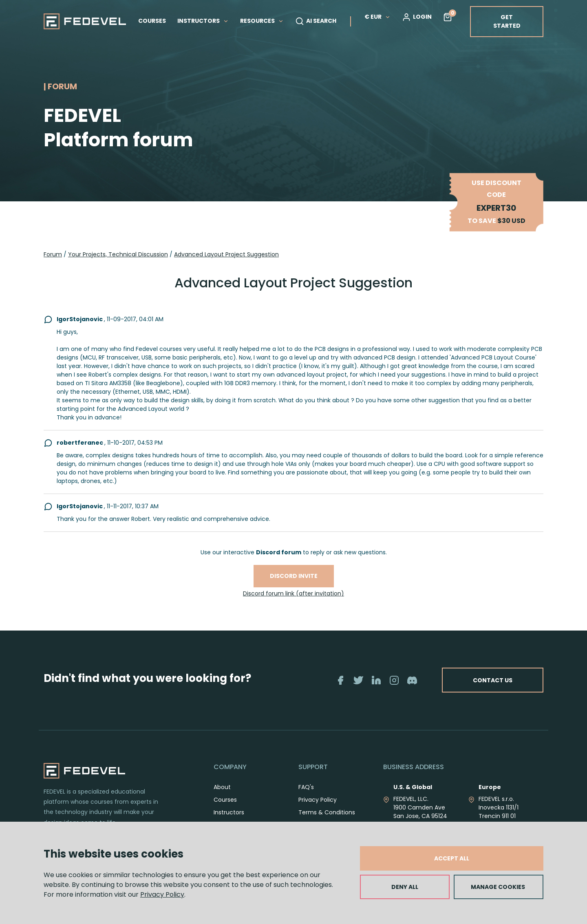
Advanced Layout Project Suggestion (226, 254)
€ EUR (377, 17)
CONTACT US (490, 680)
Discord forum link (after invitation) (293, 593)
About (222, 787)
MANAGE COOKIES (498, 887)
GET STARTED (507, 21)
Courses (225, 800)
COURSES (152, 21)
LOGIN (417, 17)
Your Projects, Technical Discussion (118, 254)
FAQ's (306, 787)
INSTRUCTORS (203, 21)
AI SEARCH (316, 21)
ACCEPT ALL (452, 858)
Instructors (229, 812)
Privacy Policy (162, 894)
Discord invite (294, 576)
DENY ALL (405, 887)
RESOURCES (262, 21)
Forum (53, 254)
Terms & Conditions (327, 812)
